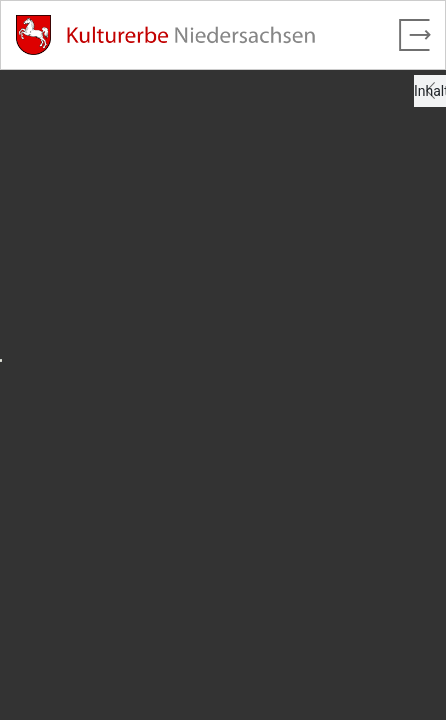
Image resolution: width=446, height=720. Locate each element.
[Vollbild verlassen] (415, 35)
